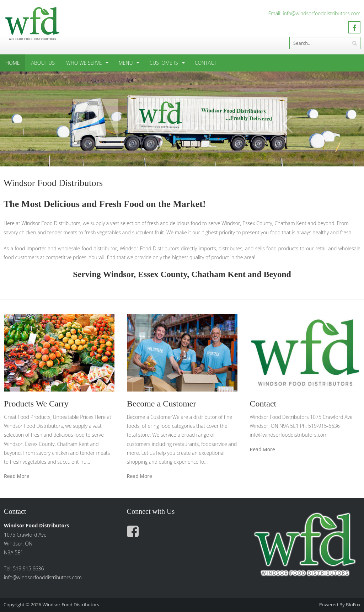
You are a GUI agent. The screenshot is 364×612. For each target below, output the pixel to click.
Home (13, 63)
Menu (125, 63)
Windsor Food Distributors (71, 605)
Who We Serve (84, 63)
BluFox (353, 605)
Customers (164, 63)
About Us (43, 63)
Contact (206, 63)
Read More (17, 476)
